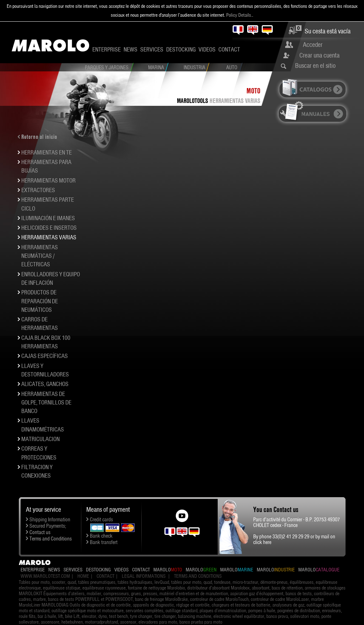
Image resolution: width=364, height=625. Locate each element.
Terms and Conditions (51, 539)
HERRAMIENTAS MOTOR (48, 180)
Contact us (40, 532)
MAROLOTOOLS (192, 101)
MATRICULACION (40, 439)
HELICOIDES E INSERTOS (49, 228)
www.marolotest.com (45, 576)
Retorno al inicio (39, 137)
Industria (194, 67)
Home (83, 576)
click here (262, 542)
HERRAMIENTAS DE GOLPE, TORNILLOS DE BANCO (46, 403)
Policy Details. (239, 15)
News (131, 49)
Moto (253, 91)
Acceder (313, 45)
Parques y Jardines (107, 67)
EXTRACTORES (38, 190)
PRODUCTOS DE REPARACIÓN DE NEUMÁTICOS (40, 301)
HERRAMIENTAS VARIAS (235, 101)
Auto (232, 67)
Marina (156, 67)
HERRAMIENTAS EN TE (47, 152)
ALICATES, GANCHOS (45, 384)
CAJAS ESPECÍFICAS (45, 356)
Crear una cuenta (319, 55)
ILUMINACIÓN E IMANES (48, 218)
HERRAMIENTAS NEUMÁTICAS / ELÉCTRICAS (40, 256)
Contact (229, 49)
